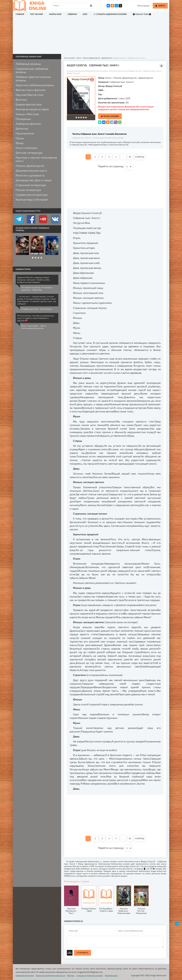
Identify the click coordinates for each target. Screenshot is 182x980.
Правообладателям (25, 975)
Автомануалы (111, 975)
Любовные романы (28, 64)
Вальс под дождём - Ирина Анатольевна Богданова (34, 327)
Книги (108, 78)
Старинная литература (31, 185)
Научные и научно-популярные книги (36, 159)
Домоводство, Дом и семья (33, 180)
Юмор (20, 143)
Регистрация (144, 6)
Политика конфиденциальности (50, 975)
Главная (20, 14)
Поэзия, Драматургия (125, 78)
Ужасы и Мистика (27, 114)
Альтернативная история (32, 109)
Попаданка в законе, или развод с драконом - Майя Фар (37, 289)
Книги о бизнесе (26, 148)
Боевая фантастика (29, 104)
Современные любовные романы (32, 70)
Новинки (72, 14)
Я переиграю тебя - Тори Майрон (37, 309)
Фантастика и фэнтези (31, 90)
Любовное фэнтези (28, 124)
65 (130, 157)
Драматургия (146, 78)
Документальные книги (31, 170)
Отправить (82, 953)
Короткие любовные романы (35, 85)
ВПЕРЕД (140, 157)
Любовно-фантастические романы (33, 78)
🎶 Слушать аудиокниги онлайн (110, 14)
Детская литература (29, 153)
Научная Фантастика (30, 95)
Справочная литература (32, 195)
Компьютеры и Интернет (32, 199)
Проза (20, 138)
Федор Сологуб (114, 86)
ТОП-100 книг (37, 14)
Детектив (22, 128)
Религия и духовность (30, 175)
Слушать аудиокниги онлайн (90, 975)
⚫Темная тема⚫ (142, 14)
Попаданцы (23, 119)
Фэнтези (21, 100)
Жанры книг (55, 14)
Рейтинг (71, 975)
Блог (85, 14)
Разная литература (28, 190)
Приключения (25, 133)
